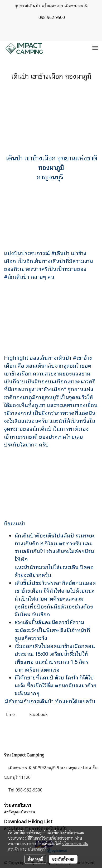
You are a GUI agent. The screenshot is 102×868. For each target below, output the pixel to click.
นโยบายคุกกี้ (37, 849)
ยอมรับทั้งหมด (63, 859)
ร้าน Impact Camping (24, 755)
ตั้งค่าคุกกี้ (35, 859)
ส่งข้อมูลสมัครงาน (20, 811)
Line (10, 714)
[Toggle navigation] (95, 48)
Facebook (38, 714)
